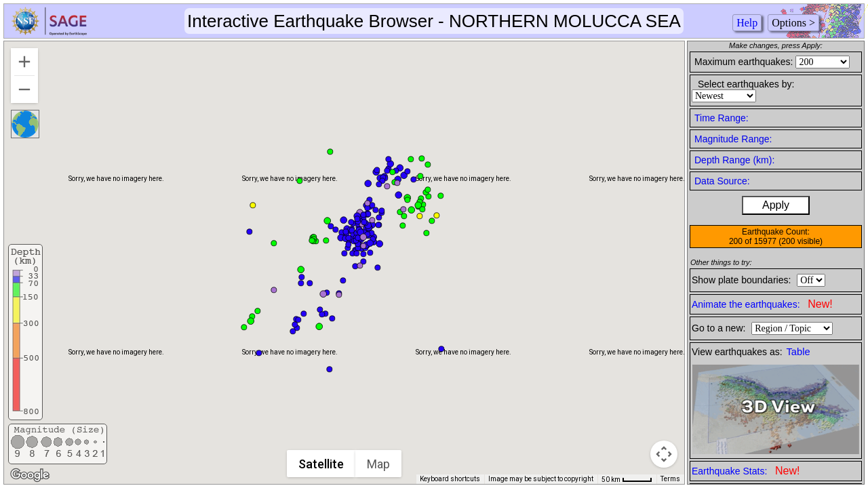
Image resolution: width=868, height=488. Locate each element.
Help (747, 23)
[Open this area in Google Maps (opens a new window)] (30, 475)
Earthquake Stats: (746, 471)
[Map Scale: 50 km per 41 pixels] (627, 479)
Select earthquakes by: (746, 84)
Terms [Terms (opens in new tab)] (670, 479)
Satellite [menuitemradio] (322, 464)
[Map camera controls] (664, 454)
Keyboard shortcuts (450, 479)
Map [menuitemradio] (379, 464)
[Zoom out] (24, 89)
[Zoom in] (24, 62)
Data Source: (722, 181)
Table (798, 352)
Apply (776, 205)
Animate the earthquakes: (762, 304)
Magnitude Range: (733, 139)
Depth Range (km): (734, 160)
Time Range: (722, 118)
